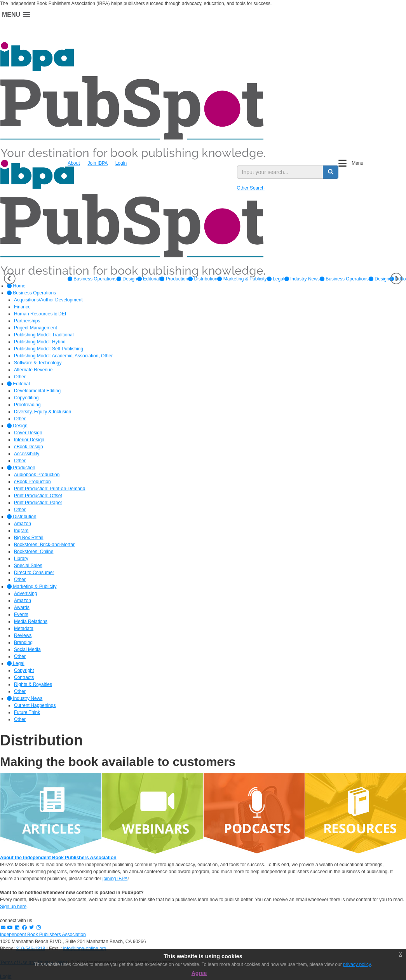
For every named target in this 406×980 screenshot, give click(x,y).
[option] (92, 279)
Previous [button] (10, 279)
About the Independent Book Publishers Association (58, 858)
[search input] (280, 172)
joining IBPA (115, 879)
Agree (199, 973)
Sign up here (13, 907)
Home (16, 286)
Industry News (302, 279)
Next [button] (396, 279)
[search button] (331, 172)
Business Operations (92, 279)
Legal (276, 279)
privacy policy (357, 964)
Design (127, 279)
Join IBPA (98, 163)
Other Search (251, 188)
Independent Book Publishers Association (43, 935)
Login (121, 163)
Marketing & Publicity (242, 279)
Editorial (149, 279)
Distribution (203, 279)
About (74, 163)
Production (174, 279)
